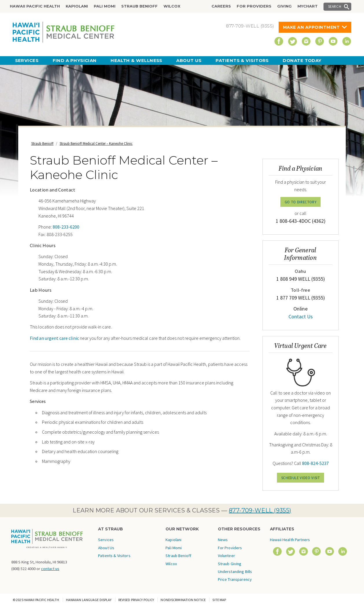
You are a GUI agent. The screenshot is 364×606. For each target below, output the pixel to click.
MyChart (308, 6)
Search (335, 6)
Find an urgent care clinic (54, 338)
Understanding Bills (235, 572)
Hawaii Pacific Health (35, 6)
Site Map (219, 600)
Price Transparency (235, 579)
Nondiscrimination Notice (183, 600)
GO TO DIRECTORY (301, 202)
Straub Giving (230, 564)
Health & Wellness (136, 60)
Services (27, 60)
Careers (221, 6)
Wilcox (172, 6)
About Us (189, 60)
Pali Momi (105, 6)
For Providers (254, 6)
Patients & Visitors (242, 60)
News (223, 540)
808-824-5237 (315, 463)
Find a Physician (75, 60)
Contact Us (301, 316)
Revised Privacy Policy (136, 600)
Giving (284, 6)
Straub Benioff (139, 6)
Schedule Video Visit (301, 478)
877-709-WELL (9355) (260, 510)
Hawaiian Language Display (89, 600)
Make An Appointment (311, 27)
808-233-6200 (66, 227)
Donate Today (302, 60)
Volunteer (226, 556)
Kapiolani (77, 6)
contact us (50, 569)
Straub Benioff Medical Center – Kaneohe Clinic (96, 144)
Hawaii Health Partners (290, 540)
